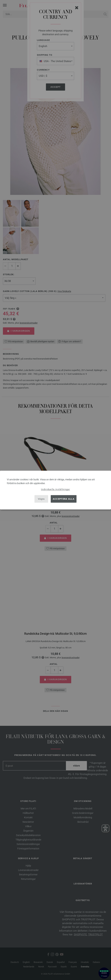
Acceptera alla (64, 499)
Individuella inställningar (55, 489)
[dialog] (55, 490)
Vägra (41, 499)
